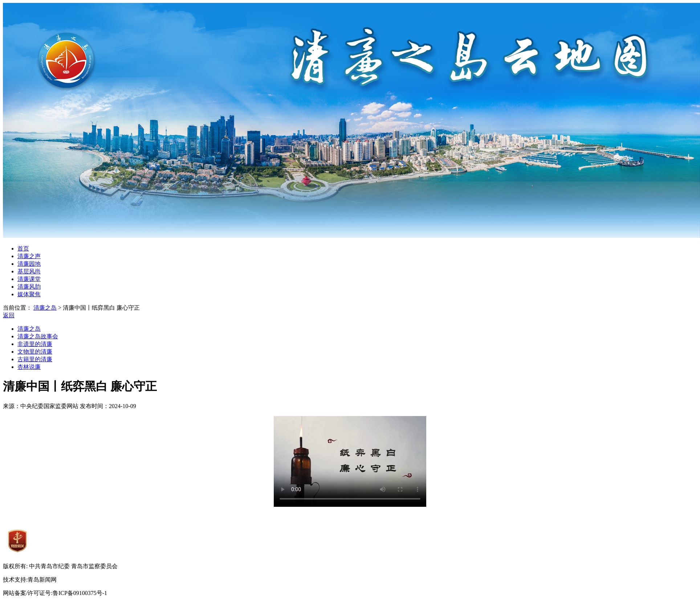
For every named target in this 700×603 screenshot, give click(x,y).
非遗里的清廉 (35, 344)
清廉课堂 (29, 279)
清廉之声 (29, 256)
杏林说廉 (29, 367)
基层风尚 (29, 271)
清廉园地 (29, 264)
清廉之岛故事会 (38, 336)
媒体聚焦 (29, 294)
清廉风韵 (29, 287)
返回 (9, 315)
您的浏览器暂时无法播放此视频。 (350, 461)
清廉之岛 (45, 308)
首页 (23, 248)
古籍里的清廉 (35, 359)
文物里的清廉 (35, 352)
